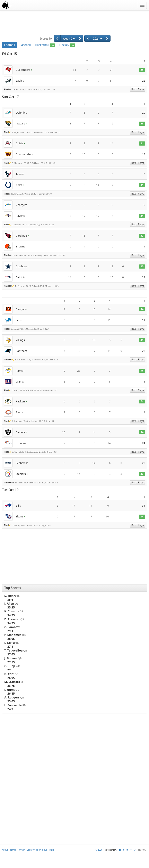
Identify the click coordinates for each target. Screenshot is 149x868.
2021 (97, 38)
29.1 (10, 631)
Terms (13, 850)
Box (134, 89)
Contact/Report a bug (37, 850)
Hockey (67, 45)
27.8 (10, 646)
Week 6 (69, 38)
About (5, 850)
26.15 (11, 693)
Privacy (21, 850)
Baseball (25, 45)
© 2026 (99, 850)
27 (9, 670)
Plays (141, 89)
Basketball (45, 45)
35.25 (11, 607)
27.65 (11, 654)
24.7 (10, 709)
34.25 (11, 615)
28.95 (11, 639)
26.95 (11, 678)
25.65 (11, 701)
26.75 (11, 686)
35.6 (10, 600)
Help (52, 850)
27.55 (11, 662)
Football (10, 45)
